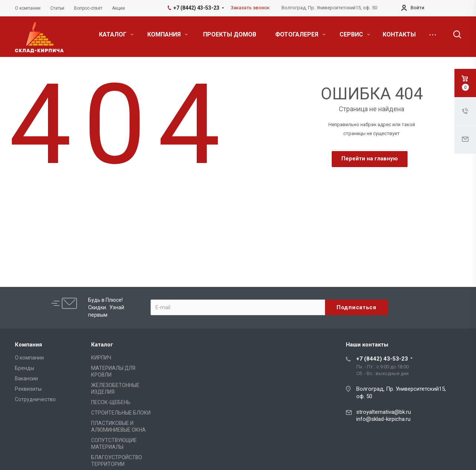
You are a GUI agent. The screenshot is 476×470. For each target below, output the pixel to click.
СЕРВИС (355, 34)
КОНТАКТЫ (399, 34)
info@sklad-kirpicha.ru (383, 419)
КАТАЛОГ (116, 34)
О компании (29, 358)
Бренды (25, 368)
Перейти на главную (370, 159)
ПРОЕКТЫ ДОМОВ (230, 34)
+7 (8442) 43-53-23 (382, 359)
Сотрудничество (35, 399)
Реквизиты (28, 389)
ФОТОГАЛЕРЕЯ (300, 34)
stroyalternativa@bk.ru (384, 412)
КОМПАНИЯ (168, 34)
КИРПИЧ (101, 358)
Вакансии (26, 378)
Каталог (102, 345)
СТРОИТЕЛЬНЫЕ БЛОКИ (121, 413)
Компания (28, 345)
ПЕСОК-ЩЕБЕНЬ (111, 402)
